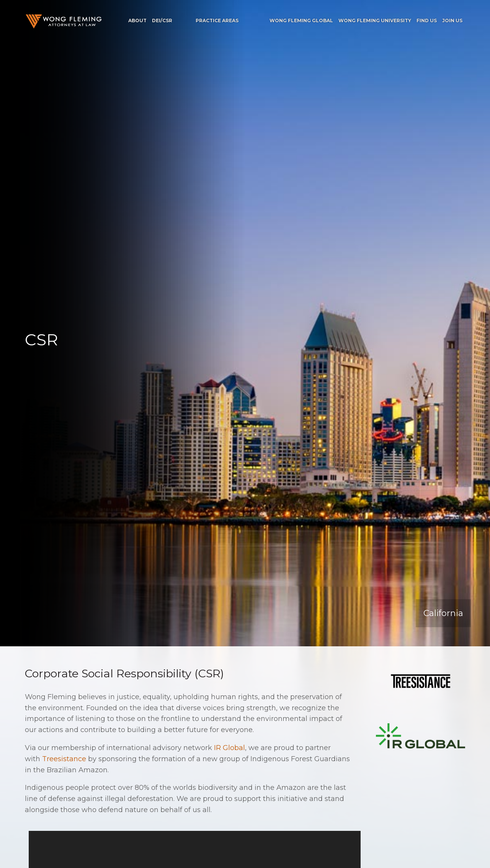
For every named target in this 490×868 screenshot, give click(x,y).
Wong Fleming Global (301, 20)
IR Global (229, 748)
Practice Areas (217, 20)
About (137, 20)
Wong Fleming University (375, 20)
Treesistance (64, 759)
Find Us (427, 20)
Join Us (452, 20)
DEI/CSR (162, 20)
